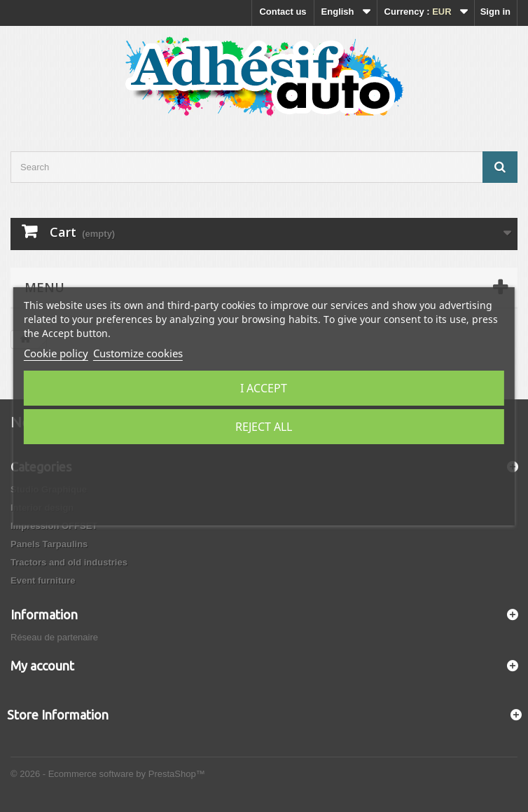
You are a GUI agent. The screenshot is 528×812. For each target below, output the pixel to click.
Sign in (495, 12)
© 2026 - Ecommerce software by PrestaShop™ (108, 774)
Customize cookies (138, 353)
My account (42, 666)
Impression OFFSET (54, 526)
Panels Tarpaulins (49, 544)
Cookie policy (56, 353)
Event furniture (43, 580)
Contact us (283, 12)
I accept (264, 388)
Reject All (264, 427)
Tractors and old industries (69, 562)
